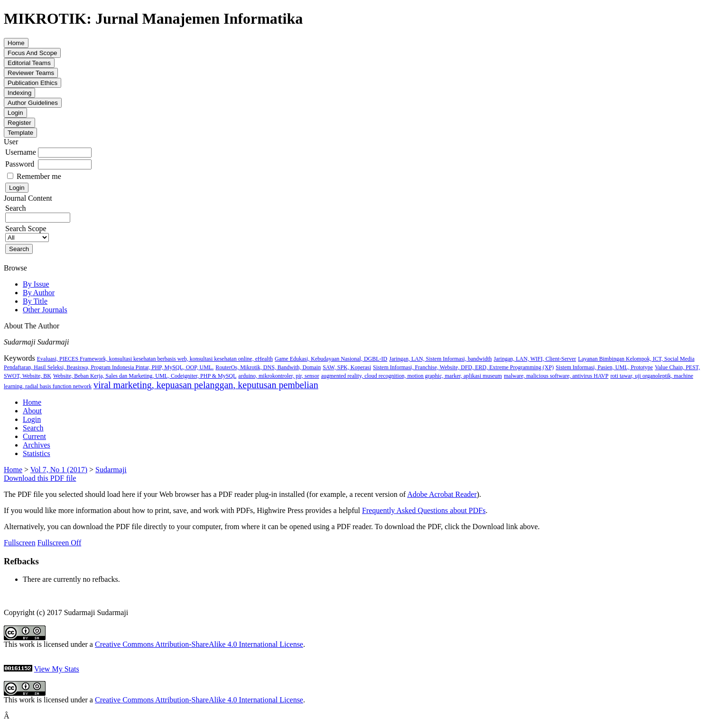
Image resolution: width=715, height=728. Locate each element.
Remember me (39, 176)
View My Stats (57, 669)
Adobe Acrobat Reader (442, 494)
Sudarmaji (111, 470)
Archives (37, 445)
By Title (35, 301)
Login (32, 419)
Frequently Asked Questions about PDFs (424, 510)
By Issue (36, 284)
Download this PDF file (40, 478)
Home (32, 402)
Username (21, 152)
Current (34, 436)
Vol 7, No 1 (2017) (59, 470)
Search (33, 428)
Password (20, 164)
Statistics (37, 453)
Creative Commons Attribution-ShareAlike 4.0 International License (199, 644)
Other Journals (45, 310)
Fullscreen (20, 543)
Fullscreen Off (60, 543)
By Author (39, 293)
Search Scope (27, 233)
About (32, 411)
